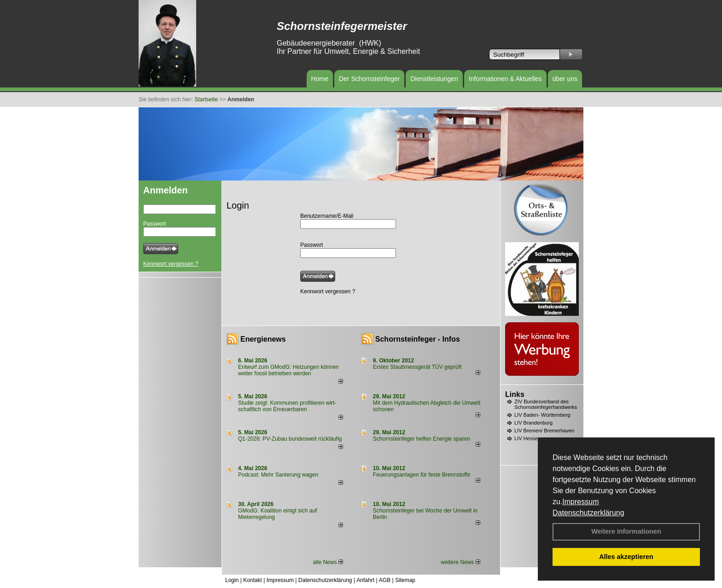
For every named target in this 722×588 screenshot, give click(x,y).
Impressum (580, 502)
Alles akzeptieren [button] (626, 557)
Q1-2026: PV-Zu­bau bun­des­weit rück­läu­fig (290, 439)
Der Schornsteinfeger (369, 79)
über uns (565, 79)
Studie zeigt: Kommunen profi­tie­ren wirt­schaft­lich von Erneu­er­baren (287, 406)
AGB (385, 580)
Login (232, 580)
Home (320, 79)
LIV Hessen (527, 438)
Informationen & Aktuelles (505, 79)
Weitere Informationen (626, 531)
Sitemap (405, 580)
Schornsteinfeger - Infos (418, 339)
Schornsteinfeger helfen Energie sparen (422, 439)
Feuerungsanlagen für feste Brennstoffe (422, 475)
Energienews (263, 339)
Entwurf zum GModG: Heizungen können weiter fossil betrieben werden (288, 370)
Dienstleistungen (434, 79)
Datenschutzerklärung (588, 513)
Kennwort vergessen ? (171, 264)
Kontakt (253, 580)
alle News (328, 562)
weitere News (460, 562)
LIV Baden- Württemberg (542, 415)
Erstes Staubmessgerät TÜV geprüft (417, 367)
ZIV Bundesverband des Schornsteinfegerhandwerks (546, 404)
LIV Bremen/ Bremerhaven (544, 431)
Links (515, 394)
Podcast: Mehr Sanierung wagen (278, 475)
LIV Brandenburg (533, 423)
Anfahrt (365, 580)
